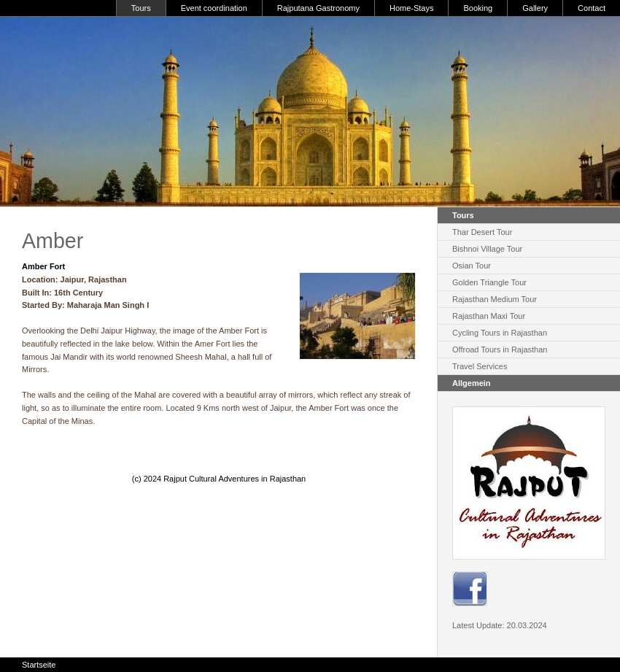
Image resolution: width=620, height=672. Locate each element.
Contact (592, 8)
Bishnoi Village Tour (487, 249)
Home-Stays (412, 8)
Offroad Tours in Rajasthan (500, 349)
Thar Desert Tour (482, 232)
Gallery (535, 8)
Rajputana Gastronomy (318, 8)
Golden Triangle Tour (489, 282)
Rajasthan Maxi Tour (489, 316)
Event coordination (214, 8)
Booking (478, 8)
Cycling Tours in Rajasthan (500, 333)
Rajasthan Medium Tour (495, 299)
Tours (141, 8)
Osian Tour (472, 266)
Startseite (39, 665)
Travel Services (480, 366)
